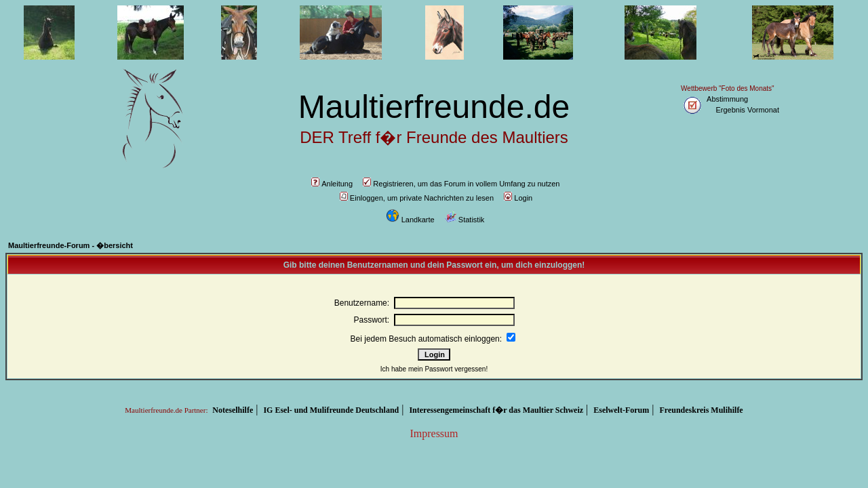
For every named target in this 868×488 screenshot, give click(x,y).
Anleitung (332, 184)
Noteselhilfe (233, 410)
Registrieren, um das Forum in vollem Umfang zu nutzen (461, 184)
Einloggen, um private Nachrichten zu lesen (417, 198)
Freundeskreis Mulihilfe (701, 410)
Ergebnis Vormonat (747, 110)
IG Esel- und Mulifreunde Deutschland (331, 410)
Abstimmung (727, 99)
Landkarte (410, 220)
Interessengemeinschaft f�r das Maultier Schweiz (496, 410)
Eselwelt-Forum (621, 410)
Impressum (434, 433)
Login (518, 198)
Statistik (465, 220)
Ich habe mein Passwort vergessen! (434, 369)
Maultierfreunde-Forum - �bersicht (71, 245)
